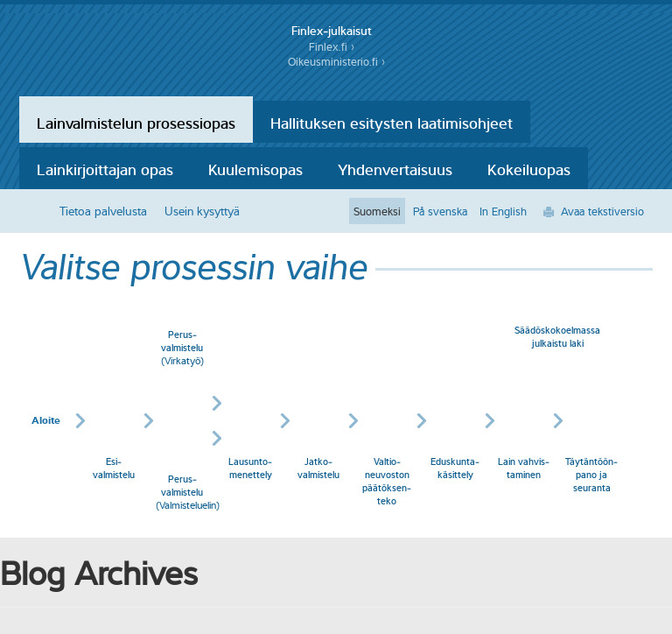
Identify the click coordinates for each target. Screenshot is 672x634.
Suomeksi (377, 211)
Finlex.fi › (332, 47)
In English (503, 211)
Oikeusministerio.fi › (336, 62)
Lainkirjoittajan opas (105, 168)
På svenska (440, 211)
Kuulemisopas (255, 168)
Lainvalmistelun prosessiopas (136, 122)
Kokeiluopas (529, 168)
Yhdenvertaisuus (395, 168)
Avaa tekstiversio (602, 211)
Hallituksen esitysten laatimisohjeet (392, 122)
